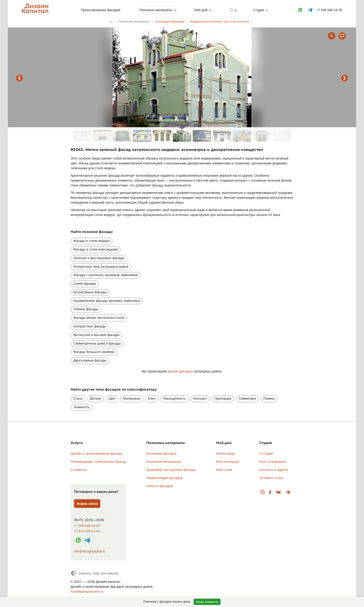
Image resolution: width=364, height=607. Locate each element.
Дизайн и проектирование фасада (96, 454)
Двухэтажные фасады (90, 360)
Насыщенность (175, 398)
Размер (269, 398)
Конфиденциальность (87, 591)
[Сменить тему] (95, 573)
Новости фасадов (160, 486)
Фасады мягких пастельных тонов (99, 318)
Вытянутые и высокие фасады (96, 335)
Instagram (262, 492)
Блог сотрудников (273, 462)
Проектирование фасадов (101, 10)
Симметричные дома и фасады (97, 343)
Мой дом (201, 10)
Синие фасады (85, 284)
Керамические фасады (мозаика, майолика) (107, 301)
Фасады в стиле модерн (91, 241)
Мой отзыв (224, 470)
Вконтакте (278, 492)
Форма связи (87, 504)
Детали (96, 398)
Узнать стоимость (207, 602)
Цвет (112, 398)
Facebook (270, 492)
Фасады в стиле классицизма (96, 249)
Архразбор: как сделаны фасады (171, 470)
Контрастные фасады (90, 326)
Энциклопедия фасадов (164, 478)
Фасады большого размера (94, 352)
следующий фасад (344, 78)
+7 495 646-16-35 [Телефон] (329, 10)
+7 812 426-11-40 (87, 531)
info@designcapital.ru (90, 551)
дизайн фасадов (180, 371)
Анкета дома (226, 454)
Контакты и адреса (273, 470)
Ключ (152, 398)
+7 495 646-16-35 (87, 526)
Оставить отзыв (271, 478)
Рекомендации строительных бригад (98, 462)
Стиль (78, 398)
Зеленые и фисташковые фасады (99, 258)
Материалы (132, 398)
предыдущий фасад (19, 78)
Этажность (81, 407)
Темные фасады (86, 309)
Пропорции (223, 398)
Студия (259, 10)
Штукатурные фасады (90, 292)
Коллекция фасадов (161, 454)
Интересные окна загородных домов (101, 267)
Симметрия (247, 398)
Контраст (200, 398)
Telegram (288, 492)
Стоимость (79, 470)
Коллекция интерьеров (164, 462)
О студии (266, 454)
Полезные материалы (156, 10)
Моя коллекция (228, 462)
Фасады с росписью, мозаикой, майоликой (105, 275)
